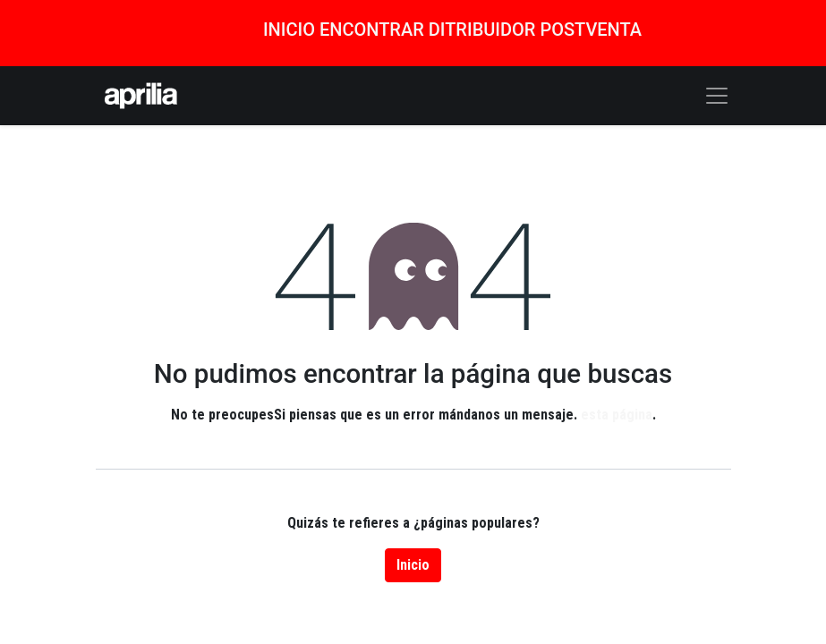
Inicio (413, 565)
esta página (617, 415)
